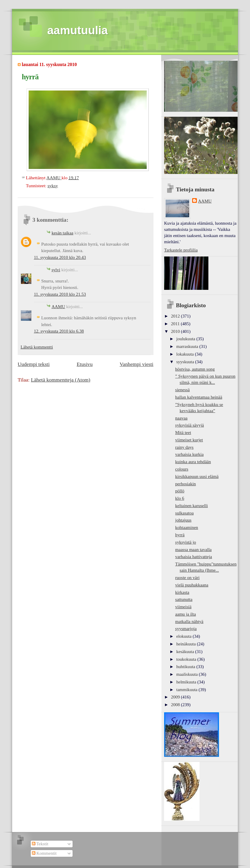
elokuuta (184, 636)
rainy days (184, 447)
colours (182, 469)
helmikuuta (187, 682)
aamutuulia (77, 30)
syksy (53, 186)
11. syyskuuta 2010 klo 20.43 (60, 257)
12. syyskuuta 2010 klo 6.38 (59, 331)
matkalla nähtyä (189, 622)
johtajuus (183, 520)
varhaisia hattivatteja (194, 557)
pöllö (180, 491)
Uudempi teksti (34, 364)
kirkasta (182, 592)
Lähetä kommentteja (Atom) (61, 380)
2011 (176, 324)
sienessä (183, 390)
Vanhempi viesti (136, 364)
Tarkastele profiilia (181, 250)
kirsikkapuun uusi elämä (197, 476)
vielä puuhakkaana (192, 585)
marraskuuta (188, 346)
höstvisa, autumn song (195, 369)
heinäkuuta (187, 644)
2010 (176, 331)
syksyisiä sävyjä (190, 425)
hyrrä (180, 535)
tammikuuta (187, 690)
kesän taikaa (63, 233)
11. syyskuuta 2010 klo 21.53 (60, 294)
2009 (176, 697)
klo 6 (180, 498)
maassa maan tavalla (193, 550)
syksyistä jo (186, 542)
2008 (176, 705)
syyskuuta (186, 362)
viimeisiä (183, 607)
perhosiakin (186, 484)
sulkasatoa (185, 513)
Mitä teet (183, 433)
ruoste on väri (188, 578)
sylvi (56, 270)
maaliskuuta (187, 674)
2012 (176, 316)
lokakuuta (186, 354)
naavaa (182, 418)
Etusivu (85, 364)
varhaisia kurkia (189, 454)
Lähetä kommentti (37, 347)
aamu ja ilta (186, 614)
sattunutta (184, 599)
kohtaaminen (187, 527)
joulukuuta (186, 339)
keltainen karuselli (192, 506)
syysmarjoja (186, 629)
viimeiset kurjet (189, 440)
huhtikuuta (186, 667)
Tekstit (40, 844)
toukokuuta (187, 659)
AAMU (58, 307)
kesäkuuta (186, 652)
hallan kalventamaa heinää (199, 397)
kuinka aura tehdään (193, 462)
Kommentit (44, 853)
